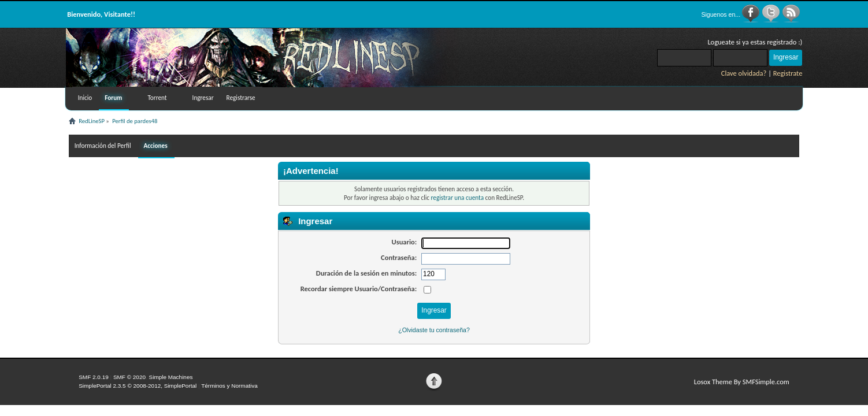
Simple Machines (171, 377)
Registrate (788, 73)
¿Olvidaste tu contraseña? (434, 330)
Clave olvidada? (744, 73)
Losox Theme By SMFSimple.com (742, 382)
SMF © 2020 (129, 377)
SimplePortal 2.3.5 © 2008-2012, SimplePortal (138, 386)
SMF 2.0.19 (94, 377)
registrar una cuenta (457, 198)
